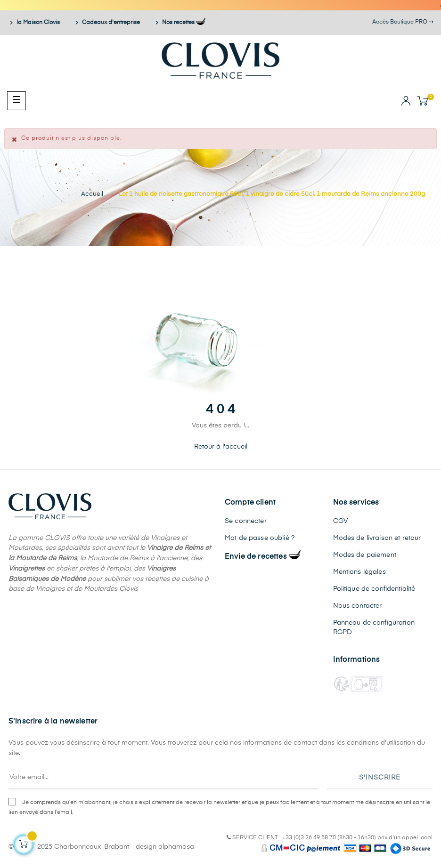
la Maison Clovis (34, 23)
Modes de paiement (365, 555)
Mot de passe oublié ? (260, 538)
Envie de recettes (263, 557)
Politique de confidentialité (374, 589)
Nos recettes (179, 23)
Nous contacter (358, 606)
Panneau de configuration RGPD (374, 627)
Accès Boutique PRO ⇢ (403, 22)
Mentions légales (359, 572)
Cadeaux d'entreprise (107, 23)
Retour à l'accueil (221, 447)
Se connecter (246, 521)
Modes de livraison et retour (377, 538)
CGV (340, 521)
